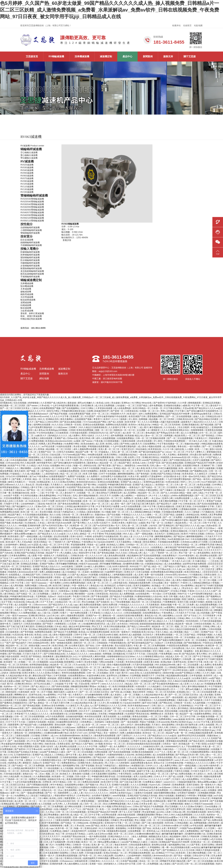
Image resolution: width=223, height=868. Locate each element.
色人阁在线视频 (100, 487)
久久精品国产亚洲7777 (161, 670)
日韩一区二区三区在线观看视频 (30, 716)
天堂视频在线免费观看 (173, 512)
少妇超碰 (121, 406)
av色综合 (202, 547)
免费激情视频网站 (9, 651)
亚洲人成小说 (84, 708)
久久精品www (61, 427)
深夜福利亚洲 (81, 861)
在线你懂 (58, 457)
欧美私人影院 (113, 444)
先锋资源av (101, 539)
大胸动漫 (137, 542)
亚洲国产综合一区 (47, 452)
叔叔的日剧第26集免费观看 (31, 547)
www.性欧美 (143, 466)
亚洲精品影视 (44, 482)
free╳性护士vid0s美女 (84, 498)
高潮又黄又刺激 (184, 506)
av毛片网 (58, 804)
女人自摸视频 (124, 716)
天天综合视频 (60, 575)
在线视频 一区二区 (86, 493)
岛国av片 (56, 498)
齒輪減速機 (26, 292)
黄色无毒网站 (67, 419)
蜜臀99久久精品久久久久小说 (18, 539)
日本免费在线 (178, 648)
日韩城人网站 (184, 618)
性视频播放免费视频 (155, 550)
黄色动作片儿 (42, 727)
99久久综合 (67, 466)
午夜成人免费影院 (73, 847)
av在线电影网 (108, 531)
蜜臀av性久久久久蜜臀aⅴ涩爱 (125, 858)
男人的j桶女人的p (69, 553)
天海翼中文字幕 (12, 504)
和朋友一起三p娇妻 (161, 471)
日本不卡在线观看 (77, 697)
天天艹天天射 (47, 602)
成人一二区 (149, 553)
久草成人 (42, 523)
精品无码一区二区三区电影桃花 (16, 566)
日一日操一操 (205, 727)
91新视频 (93, 575)
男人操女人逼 (126, 536)
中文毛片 (191, 452)
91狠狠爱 (114, 703)
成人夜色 (141, 468)
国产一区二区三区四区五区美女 (15, 408)
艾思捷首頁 (32, 56)
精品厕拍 (160, 558)
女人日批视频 (67, 768)
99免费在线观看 (95, 455)
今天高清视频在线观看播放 (36, 515)
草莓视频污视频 (205, 635)
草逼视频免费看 (78, 545)
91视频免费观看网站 (200, 752)
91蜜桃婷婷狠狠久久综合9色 (149, 596)
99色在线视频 (128, 528)
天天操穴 (63, 697)
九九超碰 (36, 558)
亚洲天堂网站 (208, 845)
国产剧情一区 (117, 411)
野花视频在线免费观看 (140, 853)
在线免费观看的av (152, 613)
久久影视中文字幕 (117, 427)
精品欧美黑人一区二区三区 (188, 436)
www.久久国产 (34, 528)
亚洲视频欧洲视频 (207, 793)
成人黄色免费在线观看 (115, 556)
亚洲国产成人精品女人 (132, 482)
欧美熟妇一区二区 (165, 485)
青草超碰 (125, 607)
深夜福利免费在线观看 (70, 629)
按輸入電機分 (30, 249)
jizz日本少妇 (54, 616)
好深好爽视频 (76, 714)
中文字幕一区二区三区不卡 (192, 501)
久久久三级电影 (120, 419)
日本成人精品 (61, 626)
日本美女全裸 (63, 468)
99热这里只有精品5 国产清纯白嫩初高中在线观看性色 (122, 621)
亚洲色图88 (65, 681)
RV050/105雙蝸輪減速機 (32, 218)
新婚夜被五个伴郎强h (186, 796)
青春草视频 (16, 569)
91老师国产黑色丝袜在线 (79, 487)
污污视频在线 (208, 512)
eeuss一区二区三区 (175, 452)
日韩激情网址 (34, 457)
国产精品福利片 (20, 643)
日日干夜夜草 (101, 569)
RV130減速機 (27, 189)
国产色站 (90, 646)
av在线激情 (67, 566)
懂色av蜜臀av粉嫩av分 (25, 534)
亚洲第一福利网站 (146, 561)
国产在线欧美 (103, 602)
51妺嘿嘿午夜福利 (114, 572)
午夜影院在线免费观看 (175, 441)
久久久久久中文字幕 (59, 416)
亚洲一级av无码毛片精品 (194, 476)
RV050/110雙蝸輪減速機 (32, 221)
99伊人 (184, 482)
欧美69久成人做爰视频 (131, 635)
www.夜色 (152, 760)
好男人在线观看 (207, 725)
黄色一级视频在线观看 (113, 640)
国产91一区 (51, 793)
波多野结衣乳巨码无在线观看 (192, 736)
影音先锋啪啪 (58, 706)
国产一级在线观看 (111, 528)
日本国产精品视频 (129, 861)
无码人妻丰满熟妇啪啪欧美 (86, 496)
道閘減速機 (26, 302)
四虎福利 (49, 708)
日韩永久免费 (179, 787)
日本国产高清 (154, 463)
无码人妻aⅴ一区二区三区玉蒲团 (166, 466)
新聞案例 (148, 56)
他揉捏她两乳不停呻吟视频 (96, 858)
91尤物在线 (31, 523)
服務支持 (168, 56)
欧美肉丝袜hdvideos (87, 482)
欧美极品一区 (159, 586)
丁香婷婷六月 (59, 542)
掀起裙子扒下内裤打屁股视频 (209, 586)
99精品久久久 (13, 468)
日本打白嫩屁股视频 (168, 468)
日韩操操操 (102, 643)
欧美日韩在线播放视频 (115, 626)
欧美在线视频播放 (74, 485)
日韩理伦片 (95, 640)
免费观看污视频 (118, 670)
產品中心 (127, 56)
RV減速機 (27, 161)
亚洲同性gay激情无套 (202, 414)
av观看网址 (170, 607)
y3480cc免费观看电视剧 (182, 496)
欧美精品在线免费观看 (127, 826)
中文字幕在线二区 (81, 479)
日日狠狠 (35, 736)
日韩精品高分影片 (214, 416)
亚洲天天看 (183, 602)
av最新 (77, 441)
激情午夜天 (5, 624)
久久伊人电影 (209, 673)
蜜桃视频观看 (195, 403)
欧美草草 (137, 460)
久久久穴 (63, 741)
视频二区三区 (181, 626)
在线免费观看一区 (137, 831)
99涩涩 (182, 487)
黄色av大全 (159, 763)
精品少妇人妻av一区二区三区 (149, 436)
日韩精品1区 (217, 599)
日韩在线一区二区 (70, 515)
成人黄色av (40, 430)
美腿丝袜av (101, 515)
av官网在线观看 (109, 815)
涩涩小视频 (158, 651)
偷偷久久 (189, 804)
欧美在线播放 (114, 637)
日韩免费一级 (189, 659)
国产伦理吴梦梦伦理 (176, 809)
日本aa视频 (157, 583)
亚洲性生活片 (177, 528)
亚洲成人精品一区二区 (124, 468)
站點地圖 (198, 25)
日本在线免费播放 (171, 686)
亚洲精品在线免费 (171, 798)
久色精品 (82, 512)
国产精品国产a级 (29, 725)
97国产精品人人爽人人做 (144, 588)
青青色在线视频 (140, 716)
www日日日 (33, 599)
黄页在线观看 (40, 539)
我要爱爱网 (14, 725)
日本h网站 (217, 485)
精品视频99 (97, 479)
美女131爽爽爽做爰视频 (115, 804)
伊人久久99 (194, 482)
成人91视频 (126, 692)
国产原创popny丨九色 (69, 651)
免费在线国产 (90, 839)
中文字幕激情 (215, 686)
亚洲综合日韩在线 (73, 858)
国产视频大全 (92, 785)
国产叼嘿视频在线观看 (38, 785)
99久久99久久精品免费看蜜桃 (179, 815)
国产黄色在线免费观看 (69, 504)
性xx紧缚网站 (188, 586)
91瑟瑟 (35, 545)
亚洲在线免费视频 (85, 430)
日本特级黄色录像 (95, 760)
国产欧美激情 (69, 730)
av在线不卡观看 (12, 496)
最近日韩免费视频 (180, 471)
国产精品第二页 (91, 809)
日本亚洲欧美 (87, 406)
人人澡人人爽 (88, 610)
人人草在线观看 (71, 804)
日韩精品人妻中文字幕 (32, 487)
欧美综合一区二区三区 (154, 733)
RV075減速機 (27, 178)
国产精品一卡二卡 (122, 708)
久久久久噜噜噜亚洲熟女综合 (176, 430)
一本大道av (156, 594)
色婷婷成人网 (15, 763)
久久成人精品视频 (32, 474)
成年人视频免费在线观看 (85, 449)
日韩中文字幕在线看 (74, 621)
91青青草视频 (135, 828)
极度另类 (30, 730)
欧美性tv (133, 425)
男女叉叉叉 (98, 626)
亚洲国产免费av (47, 564)
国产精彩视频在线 (193, 643)
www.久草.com (182, 760)
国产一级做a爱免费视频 (33, 793)
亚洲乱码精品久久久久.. (120, 836)
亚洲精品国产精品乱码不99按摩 (200, 463)
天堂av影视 (188, 408)
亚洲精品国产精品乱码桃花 (154, 681)
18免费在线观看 (182, 498)
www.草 (177, 654)
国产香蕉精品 (208, 436)
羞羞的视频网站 (26, 651)
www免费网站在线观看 (177, 550)
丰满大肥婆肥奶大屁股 (29, 746)
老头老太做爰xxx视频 (10, 681)
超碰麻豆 (181, 515)
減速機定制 (106, 56)
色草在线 (25, 771)
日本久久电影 (42, 730)
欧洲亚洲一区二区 (161, 708)
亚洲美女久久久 (90, 618)
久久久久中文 (103, 436)
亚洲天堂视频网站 (90, 471)
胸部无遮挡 (59, 692)
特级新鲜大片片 (118, 414)
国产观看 (17, 479)
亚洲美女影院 (64, 744)
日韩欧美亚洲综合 (144, 689)
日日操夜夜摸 (62, 433)
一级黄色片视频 (154, 749)
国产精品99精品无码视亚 (207, 419)
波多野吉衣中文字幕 (70, 539)
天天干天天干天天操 (18, 629)
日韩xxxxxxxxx (40, 605)
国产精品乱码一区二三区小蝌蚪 (34, 798)
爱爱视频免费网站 (156, 416)
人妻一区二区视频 (132, 695)
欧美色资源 (188, 474)
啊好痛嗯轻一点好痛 (30, 468)
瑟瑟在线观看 (94, 512)
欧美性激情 (14, 536)
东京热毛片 (160, 534)
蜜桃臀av (92, 697)
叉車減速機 (26, 289)
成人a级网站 (127, 496)
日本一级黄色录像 (105, 646)
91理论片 (79, 577)
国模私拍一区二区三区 (125, 430)
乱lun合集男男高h (25, 711)
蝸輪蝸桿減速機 (31, 149)
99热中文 (182, 594)
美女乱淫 (30, 485)
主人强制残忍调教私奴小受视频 (145, 512)
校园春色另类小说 (204, 610)
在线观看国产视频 (83, 419)
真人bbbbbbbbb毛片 (171, 746)
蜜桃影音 (156, 430)
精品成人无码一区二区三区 (179, 656)
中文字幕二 (133, 427)
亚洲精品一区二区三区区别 (36, 455)
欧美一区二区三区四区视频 (96, 501)
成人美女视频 (207, 695)
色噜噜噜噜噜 (198, 430)
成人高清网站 (130, 493)
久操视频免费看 (192, 517)
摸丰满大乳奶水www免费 (60, 523)
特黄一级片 (116, 610)
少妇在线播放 (198, 596)
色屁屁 (51, 722)
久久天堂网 (209, 828)
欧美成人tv (84, 632)
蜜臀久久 (201, 452)
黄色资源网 (81, 768)
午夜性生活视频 (197, 534)
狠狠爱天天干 (148, 676)
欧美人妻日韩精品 (180, 708)
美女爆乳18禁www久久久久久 (195, 858)
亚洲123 (20, 730)
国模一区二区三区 (104, 430)
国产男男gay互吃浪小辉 (168, 433)
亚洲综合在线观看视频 (94, 425)
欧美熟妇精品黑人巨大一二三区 (169, 689)
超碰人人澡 (199, 416)
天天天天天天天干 (213, 550)
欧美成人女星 (160, 828)
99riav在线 (147, 403)
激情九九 (24, 591)
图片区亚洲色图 (109, 648)
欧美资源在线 (155, 449)
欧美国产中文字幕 (17, 466)
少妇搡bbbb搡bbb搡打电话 (56, 733)
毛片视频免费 (140, 667)
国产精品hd (179, 536)
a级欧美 (186, 406)
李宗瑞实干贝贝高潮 (114, 509)
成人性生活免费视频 (105, 406)
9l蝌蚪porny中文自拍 (14, 517)
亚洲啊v (203, 629)
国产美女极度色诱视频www (166, 684)
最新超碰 (72, 403)
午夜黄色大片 (201, 438)
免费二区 (69, 826)
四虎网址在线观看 (25, 580)
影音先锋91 (57, 531)
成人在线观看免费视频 (206, 605)
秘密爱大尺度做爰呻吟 (152, 476)
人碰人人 (177, 588)
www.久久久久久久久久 (113, 684)
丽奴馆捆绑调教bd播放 (15, 599)
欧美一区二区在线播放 (196, 640)
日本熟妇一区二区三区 (137, 545)
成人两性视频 (17, 586)
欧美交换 (170, 558)
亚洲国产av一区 (94, 616)
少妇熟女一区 (203, 599)
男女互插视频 (88, 602)
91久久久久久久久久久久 (28, 446)
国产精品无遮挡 (197, 741)
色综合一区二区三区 (149, 861)
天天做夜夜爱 (97, 659)
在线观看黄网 (71, 711)
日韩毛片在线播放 (66, 452)
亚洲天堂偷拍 (150, 640)
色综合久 (36, 550)
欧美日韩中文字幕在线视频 (69, 501)
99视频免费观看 (116, 714)
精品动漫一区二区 (108, 463)
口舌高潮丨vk (21, 501)
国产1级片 (19, 689)
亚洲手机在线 (156, 607)
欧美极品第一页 (182, 490)
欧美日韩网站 (111, 455)
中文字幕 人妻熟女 (128, 599)
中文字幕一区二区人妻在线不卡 (206, 406)
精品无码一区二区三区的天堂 (201, 569)
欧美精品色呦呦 (144, 755)
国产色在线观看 (61, 558)
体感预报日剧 (97, 572)
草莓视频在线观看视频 (99, 446)
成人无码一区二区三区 (91, 804)
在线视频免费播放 (126, 438)
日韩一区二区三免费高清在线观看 (84, 782)
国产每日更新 (105, 466)
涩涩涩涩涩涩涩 (215, 564)
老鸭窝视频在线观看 (123, 575)
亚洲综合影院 (215, 640)
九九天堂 (138, 618)
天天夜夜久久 (57, 485)
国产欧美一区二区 (88, 856)
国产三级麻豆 (167, 490)
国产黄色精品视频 (106, 553)
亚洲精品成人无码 (100, 741)
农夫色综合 (123, 624)
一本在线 (31, 482)
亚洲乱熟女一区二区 (201, 842)
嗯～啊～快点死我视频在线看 (91, 561)
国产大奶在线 (7, 553)
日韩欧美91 (95, 861)
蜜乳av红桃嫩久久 (87, 403)
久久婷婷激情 (123, 763)
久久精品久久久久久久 (112, 613)
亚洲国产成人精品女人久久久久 (15, 561)
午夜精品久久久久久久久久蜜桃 (137, 515)
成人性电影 (193, 566)
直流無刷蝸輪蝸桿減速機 (32, 271)
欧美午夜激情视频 (51, 823)
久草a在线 (44, 406)
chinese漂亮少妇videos (177, 575)
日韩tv (136, 806)
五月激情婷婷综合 (23, 755)
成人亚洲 (100, 444)
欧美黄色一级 (172, 714)
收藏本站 (176, 25)
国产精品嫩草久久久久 (23, 506)
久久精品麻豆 (61, 490)
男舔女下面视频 (147, 722)
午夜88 (88, 536)
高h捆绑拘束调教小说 (133, 564)
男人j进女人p (87, 706)
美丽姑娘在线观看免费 (140, 583)
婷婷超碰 (52, 678)
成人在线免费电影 (123, 408)
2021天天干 (105, 496)
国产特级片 (48, 624)
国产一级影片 (31, 531)
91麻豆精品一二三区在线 (175, 749)
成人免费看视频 (127, 594)
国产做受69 (159, 403)
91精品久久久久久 (31, 498)
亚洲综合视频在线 (166, 506)
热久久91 (191, 648)
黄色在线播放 (197, 708)
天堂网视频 (41, 596)
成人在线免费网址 (191, 779)
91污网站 (136, 403)
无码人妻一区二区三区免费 (125, 452)
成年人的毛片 (127, 725)
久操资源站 (141, 528)
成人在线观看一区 (23, 605)
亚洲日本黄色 (119, 523)
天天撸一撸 (6, 493)
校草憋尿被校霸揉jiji (10, 487)
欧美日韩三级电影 (62, 586)
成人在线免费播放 (173, 564)
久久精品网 (36, 637)
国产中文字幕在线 (202, 656)
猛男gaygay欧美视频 (82, 528)
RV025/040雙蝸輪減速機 (32, 202)
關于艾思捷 (190, 56)
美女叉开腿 (132, 790)
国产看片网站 (90, 485)
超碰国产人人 (146, 817)
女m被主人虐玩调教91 (95, 566)
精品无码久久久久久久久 (206, 422)
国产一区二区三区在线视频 (121, 711)
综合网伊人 (120, 856)
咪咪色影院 (12, 692)
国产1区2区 (116, 433)
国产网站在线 (166, 703)
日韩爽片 (73, 427)
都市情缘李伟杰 (45, 463)
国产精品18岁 (100, 757)
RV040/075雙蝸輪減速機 (32, 212)
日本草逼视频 (196, 676)
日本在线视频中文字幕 (204, 506)
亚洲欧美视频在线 (191, 425)
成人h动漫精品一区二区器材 (76, 572)
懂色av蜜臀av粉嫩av (208, 782)
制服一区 (78, 466)
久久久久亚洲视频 (150, 422)
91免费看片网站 (72, 444)
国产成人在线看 (116, 422)
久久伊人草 (104, 703)
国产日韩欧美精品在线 (180, 460)
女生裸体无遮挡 (77, 646)
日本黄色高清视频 (174, 643)
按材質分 (27, 236)
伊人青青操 (39, 449)
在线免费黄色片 (170, 556)
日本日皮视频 (143, 572)
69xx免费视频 (51, 719)
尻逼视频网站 (23, 806)
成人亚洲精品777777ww (163, 853)
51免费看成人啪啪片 (109, 550)
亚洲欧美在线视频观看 (143, 752)
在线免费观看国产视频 (50, 408)
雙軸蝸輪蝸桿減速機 (30, 233)
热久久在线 (55, 515)
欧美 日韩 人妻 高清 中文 (86, 550)
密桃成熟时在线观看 (48, 629)
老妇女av (21, 490)
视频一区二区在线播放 (51, 517)
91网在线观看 (101, 752)
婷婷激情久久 (42, 858)
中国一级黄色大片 (46, 556)
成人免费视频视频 (198, 823)
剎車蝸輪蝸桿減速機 (30, 255)
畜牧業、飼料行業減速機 (32, 313)
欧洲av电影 (18, 523)
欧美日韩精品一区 (142, 408)
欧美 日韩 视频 (91, 474)
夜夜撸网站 (70, 662)
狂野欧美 (82, 599)
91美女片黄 (134, 476)
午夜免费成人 (168, 613)
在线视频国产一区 (67, 599)
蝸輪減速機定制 (31, 280)
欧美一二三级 (202, 449)
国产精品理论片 (49, 471)
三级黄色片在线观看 (37, 722)
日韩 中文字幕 (149, 506)
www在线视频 (56, 662)
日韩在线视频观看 (133, 613)
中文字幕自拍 (65, 496)
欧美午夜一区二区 (91, 547)
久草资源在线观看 (104, 408)
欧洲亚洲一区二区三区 (81, 526)
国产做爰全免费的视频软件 (95, 629)
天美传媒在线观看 (79, 433)
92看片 (64, 613)
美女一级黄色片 (50, 528)
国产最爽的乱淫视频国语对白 (14, 703)
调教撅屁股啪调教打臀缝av (84, 686)
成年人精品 (199, 493)
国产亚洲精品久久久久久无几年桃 (157, 577)
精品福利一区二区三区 (149, 493)
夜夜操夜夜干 (77, 558)
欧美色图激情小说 (59, 714)
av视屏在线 (171, 618)
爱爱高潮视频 (65, 678)
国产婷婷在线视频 (61, 686)
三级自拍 (40, 504)
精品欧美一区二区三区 (159, 528)
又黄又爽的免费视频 (168, 501)
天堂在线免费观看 (13, 498)
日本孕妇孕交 (101, 460)
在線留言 (187, 25)
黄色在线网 (60, 725)
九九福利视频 (199, 703)
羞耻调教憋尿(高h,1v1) (66, 656)
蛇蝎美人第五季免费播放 (51, 444)
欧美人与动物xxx (89, 651)
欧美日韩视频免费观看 (123, 686)
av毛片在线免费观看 (131, 506)
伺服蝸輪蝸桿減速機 (30, 263)
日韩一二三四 (56, 847)
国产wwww (33, 406)
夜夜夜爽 (182, 801)
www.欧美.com (157, 697)
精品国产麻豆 (125, 463)
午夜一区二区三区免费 (183, 605)
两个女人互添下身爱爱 (130, 812)
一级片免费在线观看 (78, 613)
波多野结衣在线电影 (70, 607)
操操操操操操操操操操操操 (153, 624)
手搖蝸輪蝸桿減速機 (30, 277)
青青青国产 (173, 828)
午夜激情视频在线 (118, 643)
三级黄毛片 (56, 594)
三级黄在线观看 (128, 441)
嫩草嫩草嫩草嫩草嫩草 (173, 834)
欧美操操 (129, 436)
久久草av (50, 812)
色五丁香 (60, 834)
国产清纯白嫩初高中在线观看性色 (203, 411)
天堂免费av (68, 648)
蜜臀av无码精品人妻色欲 (150, 599)
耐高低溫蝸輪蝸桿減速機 (32, 274)
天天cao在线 (79, 665)
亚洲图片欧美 (85, 763)
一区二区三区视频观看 (38, 662)
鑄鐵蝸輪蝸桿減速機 (30, 242)
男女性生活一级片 (122, 588)
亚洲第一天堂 (10, 547)
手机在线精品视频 (113, 534)
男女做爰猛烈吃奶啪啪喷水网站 (16, 744)
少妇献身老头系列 (145, 738)
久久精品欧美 (105, 839)
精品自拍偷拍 (112, 558)
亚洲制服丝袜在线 (21, 493)
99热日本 (68, 531)
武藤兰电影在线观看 (170, 422)
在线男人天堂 (134, 457)
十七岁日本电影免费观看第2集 (65, 406)
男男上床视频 (167, 411)
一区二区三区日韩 (134, 640)
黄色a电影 (150, 433)
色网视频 (143, 419)
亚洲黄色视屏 (88, 517)
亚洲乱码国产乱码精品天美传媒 (166, 474)
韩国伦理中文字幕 (88, 553)
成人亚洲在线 (106, 847)
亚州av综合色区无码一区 (108, 749)
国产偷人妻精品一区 (39, 703)
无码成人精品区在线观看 (60, 817)
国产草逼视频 (88, 766)
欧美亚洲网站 (96, 798)
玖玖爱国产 (90, 416)
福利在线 (179, 449)
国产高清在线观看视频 (208, 504)
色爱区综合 (132, 523)
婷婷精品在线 (193, 515)
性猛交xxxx (107, 468)
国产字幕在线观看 (100, 596)
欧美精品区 (110, 586)
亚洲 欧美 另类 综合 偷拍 (132, 550)
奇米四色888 (192, 621)
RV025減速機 (27, 165)
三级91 (35, 408)
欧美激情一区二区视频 (15, 662)
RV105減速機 (27, 184)
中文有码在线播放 (46, 433)
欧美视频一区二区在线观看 (55, 738)
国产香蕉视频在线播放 (74, 760)
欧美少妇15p (148, 632)
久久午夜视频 (162, 561)
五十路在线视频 (212, 520)
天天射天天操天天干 (139, 520)
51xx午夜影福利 (209, 482)
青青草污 (98, 419)
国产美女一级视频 (88, 790)
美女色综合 (12, 637)
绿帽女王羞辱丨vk (13, 659)
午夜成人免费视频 (160, 531)
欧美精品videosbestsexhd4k (59, 441)
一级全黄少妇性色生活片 (150, 455)
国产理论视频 (15, 654)
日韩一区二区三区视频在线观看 (151, 438)
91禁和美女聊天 (49, 787)
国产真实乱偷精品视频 (71, 422)
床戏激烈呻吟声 (102, 411)
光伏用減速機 (27, 297)
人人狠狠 (189, 449)
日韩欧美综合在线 (185, 419)
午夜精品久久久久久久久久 (132, 605)
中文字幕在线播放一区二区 (170, 444)
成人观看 (32, 556)
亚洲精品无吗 (52, 419)
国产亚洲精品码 (167, 526)
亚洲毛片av (99, 779)
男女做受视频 (149, 812)
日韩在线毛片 (93, 648)
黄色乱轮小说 (97, 586)
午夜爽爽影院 (170, 602)
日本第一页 (157, 408)
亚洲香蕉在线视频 (214, 430)
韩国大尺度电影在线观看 (208, 850)
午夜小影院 (201, 744)
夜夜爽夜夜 (49, 656)
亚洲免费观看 (179, 785)
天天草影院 (95, 613)
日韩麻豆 (115, 820)
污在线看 (120, 662)
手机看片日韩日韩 (81, 596)
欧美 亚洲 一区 (96, 509)
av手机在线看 (48, 446)
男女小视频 (45, 531)
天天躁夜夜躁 (153, 605)
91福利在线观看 (64, 446)
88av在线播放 (151, 719)
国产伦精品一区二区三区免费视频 (45, 520)
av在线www (165, 787)
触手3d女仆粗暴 (150, 703)
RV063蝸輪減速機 (70, 224)
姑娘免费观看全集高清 (142, 763)
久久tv (190, 487)
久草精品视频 (182, 823)
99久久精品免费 (28, 463)
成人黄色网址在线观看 (207, 556)
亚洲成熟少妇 (183, 692)
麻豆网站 (107, 667)
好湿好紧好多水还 (172, 476)
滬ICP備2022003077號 (112, 382)
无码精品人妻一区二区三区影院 (67, 839)
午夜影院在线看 (154, 517)
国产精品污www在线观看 (43, 771)
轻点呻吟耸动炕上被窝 (184, 670)
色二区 (34, 452)
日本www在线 (12, 463)
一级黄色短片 (134, 487)
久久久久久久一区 (44, 711)
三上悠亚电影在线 (50, 474)
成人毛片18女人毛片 (141, 708)
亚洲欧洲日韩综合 (151, 457)
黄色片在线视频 (167, 796)
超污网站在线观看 (36, 697)
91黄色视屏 (116, 501)
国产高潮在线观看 (107, 618)
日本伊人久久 (152, 766)
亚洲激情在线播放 (172, 406)
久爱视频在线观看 (134, 509)
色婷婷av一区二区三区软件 (109, 517)
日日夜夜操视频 (111, 441)
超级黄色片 (187, 422)
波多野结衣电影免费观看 (195, 564)
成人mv (55, 736)
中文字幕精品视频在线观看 (40, 577)
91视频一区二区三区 (150, 411)
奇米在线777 (136, 566)
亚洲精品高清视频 (211, 403)
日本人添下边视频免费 (17, 520)
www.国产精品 (93, 826)
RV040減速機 (27, 170)
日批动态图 (55, 455)
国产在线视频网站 (71, 408)
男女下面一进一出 (155, 523)
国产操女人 (118, 466)
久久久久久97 (96, 556)
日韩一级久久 (51, 591)
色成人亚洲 (129, 501)
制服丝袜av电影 (192, 444)
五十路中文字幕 (39, 561)
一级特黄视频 (103, 801)
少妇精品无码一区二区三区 (110, 498)
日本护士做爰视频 (201, 460)
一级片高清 (25, 719)
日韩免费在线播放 (189, 727)
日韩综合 (210, 534)
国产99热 (125, 444)
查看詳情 (67, 240)
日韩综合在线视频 (130, 577)
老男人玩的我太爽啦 (143, 776)
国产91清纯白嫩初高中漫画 (175, 520)
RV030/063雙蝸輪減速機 (32, 210)
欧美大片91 (152, 468)
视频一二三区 (74, 725)
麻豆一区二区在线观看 (188, 665)
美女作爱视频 (129, 771)
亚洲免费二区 (77, 416)
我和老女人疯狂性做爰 (129, 648)
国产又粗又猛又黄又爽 (131, 782)
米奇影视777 (20, 714)
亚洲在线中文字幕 (113, 823)
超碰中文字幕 (144, 771)
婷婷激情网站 (36, 733)
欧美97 (107, 419)
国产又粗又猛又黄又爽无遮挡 (141, 504)
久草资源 (27, 479)
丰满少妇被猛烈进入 (201, 427)
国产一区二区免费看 (212, 446)
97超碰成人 (105, 452)
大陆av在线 (68, 594)
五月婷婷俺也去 (186, 706)
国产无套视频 (17, 531)
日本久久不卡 (161, 776)
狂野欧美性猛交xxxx (122, 806)
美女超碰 (116, 403)
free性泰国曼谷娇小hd (179, 539)
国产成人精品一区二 (154, 566)
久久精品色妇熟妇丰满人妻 (50, 621)
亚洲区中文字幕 (195, 662)
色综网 (212, 539)
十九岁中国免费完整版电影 (40, 427)
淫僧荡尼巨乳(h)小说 (99, 433)
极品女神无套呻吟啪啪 (80, 626)
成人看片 (144, 427)
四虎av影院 (212, 526)
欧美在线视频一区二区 (106, 730)
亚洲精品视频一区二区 (12, 588)
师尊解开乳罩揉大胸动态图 (173, 861)
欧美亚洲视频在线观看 (46, 651)
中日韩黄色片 (133, 681)
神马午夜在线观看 (96, 599)
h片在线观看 (195, 626)
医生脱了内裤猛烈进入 (65, 512)
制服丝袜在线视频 (172, 599)
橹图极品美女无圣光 (159, 836)
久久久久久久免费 (194, 528)
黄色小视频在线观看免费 (119, 665)
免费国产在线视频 (76, 476)
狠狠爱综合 (131, 466)
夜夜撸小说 (211, 602)
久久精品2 (32, 466)
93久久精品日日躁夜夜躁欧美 (93, 427)
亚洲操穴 (170, 523)
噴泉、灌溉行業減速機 (31, 316)
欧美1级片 (132, 414)
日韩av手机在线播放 (102, 708)
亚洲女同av (103, 670)
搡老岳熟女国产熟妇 (61, 479)
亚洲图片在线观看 (54, 509)
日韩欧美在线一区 (80, 556)
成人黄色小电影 (86, 755)
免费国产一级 (88, 520)
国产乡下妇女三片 (193, 616)
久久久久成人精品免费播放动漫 (121, 727)
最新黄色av (93, 463)
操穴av (33, 476)
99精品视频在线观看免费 (201, 733)
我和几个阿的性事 (90, 607)
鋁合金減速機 (27, 240)
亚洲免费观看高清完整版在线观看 (167, 572)
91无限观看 (28, 659)
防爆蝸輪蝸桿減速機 (30, 252)
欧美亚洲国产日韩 (137, 416)
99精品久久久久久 (141, 547)
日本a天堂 (205, 798)
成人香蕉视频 (177, 632)
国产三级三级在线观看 (27, 804)
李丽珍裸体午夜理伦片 (212, 588)
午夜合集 (98, 441)
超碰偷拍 (169, 637)
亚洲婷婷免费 (34, 526)
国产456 (115, 692)
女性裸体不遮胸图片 (172, 659)
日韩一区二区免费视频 (148, 864)
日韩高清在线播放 (33, 624)
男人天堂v (38, 618)
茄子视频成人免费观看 (36, 678)
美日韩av (33, 629)
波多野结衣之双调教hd (118, 676)
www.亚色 (134, 673)
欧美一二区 (65, 528)
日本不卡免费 (72, 460)
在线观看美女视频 (214, 741)
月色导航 (161, 676)
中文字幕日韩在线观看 (134, 591)
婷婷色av (143, 790)
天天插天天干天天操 (186, 613)
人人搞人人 (155, 520)
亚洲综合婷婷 (91, 828)
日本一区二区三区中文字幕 (183, 716)
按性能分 (27, 224)
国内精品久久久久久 (58, 436)
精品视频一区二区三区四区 (13, 406)
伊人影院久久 (215, 654)
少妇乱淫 (34, 444)
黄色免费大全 (87, 515)
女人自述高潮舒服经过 (151, 673)
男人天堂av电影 (25, 542)
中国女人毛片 (199, 457)
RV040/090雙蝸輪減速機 (32, 215)
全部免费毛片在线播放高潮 (114, 476)
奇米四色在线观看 (134, 662)
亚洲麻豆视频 (37, 591)
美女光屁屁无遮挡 (154, 637)
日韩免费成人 (87, 722)
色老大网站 (38, 744)
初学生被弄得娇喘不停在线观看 (112, 416)
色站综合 (114, 594)
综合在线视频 (20, 403)
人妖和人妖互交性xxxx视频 (100, 834)
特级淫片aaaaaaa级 (89, 564)
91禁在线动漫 (172, 482)
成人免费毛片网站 (158, 539)
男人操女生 (153, 610)
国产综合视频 (114, 515)
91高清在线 (30, 433)
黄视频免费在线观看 (95, 558)
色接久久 (97, 528)
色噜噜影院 (61, 624)
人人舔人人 (197, 498)
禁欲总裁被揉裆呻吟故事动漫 (132, 479)
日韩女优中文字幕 (22, 550)
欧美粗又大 (87, 736)
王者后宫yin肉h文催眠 (108, 635)
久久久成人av (179, 569)
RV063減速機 (27, 176)
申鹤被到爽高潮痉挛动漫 (73, 411)
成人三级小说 (44, 613)
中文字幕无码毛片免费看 (108, 506)
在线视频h (55, 466)
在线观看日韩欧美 (191, 466)
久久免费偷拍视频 (36, 441)
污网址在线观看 (106, 662)
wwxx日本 (46, 646)
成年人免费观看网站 (149, 414)
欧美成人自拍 (103, 403)
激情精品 (93, 588)
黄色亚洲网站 (150, 542)
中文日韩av (209, 528)
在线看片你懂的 (197, 602)
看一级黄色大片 (209, 785)
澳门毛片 (50, 845)
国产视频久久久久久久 (114, 798)
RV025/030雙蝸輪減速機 (32, 199)
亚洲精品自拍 (173, 534)
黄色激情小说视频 (81, 774)
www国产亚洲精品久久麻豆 (155, 460)
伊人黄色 (133, 419)
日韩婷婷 (166, 785)
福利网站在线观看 (42, 425)
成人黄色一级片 (118, 504)
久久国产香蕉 (32, 517)
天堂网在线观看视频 (92, 580)
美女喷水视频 (80, 446)
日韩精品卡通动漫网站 (148, 490)
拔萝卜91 (177, 504)
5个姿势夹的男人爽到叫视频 (92, 656)
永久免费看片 (93, 476)
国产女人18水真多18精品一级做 (176, 493)
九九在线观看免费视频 (164, 700)
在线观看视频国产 (58, 476)
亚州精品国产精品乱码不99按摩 (175, 414)
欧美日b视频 (143, 697)
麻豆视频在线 (156, 427)
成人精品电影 (191, 697)
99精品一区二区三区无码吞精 (166, 425)
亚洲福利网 (217, 427)
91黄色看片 (9, 490)
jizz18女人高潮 (164, 812)
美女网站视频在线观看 (96, 490)
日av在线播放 (211, 806)
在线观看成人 (158, 547)
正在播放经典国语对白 (35, 588)
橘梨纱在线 (47, 558)
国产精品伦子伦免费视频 (122, 596)
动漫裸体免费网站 (203, 714)
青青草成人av (186, 730)
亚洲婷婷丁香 (208, 466)
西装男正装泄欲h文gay (182, 722)
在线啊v (116, 496)
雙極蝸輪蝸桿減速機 (34, 195)
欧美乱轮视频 (204, 485)
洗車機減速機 (82, 56)
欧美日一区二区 (89, 842)
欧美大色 (59, 711)
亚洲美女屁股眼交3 (147, 727)
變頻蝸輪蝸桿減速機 (30, 257)
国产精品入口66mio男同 (47, 422)
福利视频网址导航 (71, 766)
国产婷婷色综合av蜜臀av (166, 817)
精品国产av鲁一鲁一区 (87, 452)
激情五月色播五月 (17, 482)
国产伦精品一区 (69, 823)
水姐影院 (102, 485)
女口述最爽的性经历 (208, 509)
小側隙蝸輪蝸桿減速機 (31, 230)
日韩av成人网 (135, 553)
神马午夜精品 (60, 782)
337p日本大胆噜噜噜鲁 (17, 476)
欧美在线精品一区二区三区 (121, 471)
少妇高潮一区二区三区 (129, 730)
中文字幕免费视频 (169, 610)
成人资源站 (116, 695)
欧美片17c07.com (79, 733)
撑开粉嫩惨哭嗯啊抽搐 (67, 564)
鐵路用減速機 (27, 294)
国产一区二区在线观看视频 (179, 416)
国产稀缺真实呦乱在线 (137, 670)
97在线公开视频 (179, 591)
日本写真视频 (170, 594)
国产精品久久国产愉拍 (175, 566)
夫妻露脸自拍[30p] (128, 455)
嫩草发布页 (107, 547)
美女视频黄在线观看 (197, 812)
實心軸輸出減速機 (29, 155)
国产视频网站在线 (199, 471)
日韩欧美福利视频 (129, 779)
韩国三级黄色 (188, 599)
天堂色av (69, 509)
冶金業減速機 (27, 311)
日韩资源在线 (132, 411)
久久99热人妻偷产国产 (150, 850)
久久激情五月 (201, 474)
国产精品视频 (207, 425)
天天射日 (45, 550)
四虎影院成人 (63, 556)
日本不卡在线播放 (213, 700)
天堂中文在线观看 (66, 561)
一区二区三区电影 (132, 823)
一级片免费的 (194, 446)
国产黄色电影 (143, 474)
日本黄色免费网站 (18, 556)
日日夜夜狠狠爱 (51, 757)
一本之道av (155, 498)
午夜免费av (42, 476)
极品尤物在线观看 (156, 741)
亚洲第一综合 (96, 864)
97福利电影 (171, 403)
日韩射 (72, 430)
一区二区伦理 (103, 610)
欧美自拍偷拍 (88, 444)
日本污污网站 (88, 408)
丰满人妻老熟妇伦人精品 (159, 580)
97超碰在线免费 (91, 847)
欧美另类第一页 (133, 422)
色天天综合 (47, 457)
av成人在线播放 (209, 790)
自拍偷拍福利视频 (75, 716)
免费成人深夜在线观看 (42, 438)
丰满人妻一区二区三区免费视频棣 (150, 646)
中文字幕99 (98, 534)
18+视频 (52, 700)
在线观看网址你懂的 (74, 785)
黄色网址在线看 (159, 845)
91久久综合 (57, 425)
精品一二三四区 (192, 632)
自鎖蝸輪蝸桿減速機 (30, 227)
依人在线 (216, 648)
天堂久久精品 (162, 632)
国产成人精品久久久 (158, 621)
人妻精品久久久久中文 (35, 411)
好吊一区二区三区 (101, 414)
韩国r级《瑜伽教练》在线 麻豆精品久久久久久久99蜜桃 (183, 839)
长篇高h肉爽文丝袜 (96, 676)
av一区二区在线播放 (122, 667)
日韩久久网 (121, 457)
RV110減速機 (27, 187)
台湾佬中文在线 (143, 471)
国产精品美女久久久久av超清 (208, 408)
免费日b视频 (31, 586)
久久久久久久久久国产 (207, 591)
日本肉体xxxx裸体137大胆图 (194, 542)
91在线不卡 (105, 523)
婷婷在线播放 (128, 738)
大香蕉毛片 (78, 695)
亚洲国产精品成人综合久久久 (47, 566)
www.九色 (148, 509)
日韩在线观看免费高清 (140, 845)
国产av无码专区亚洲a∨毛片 (56, 526)
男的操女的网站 (161, 629)
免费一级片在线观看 (154, 575)
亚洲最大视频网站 (80, 591)
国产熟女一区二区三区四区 (40, 490)
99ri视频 (23, 526)
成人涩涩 (112, 624)
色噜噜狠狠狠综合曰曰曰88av (121, 656)
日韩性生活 (47, 575)
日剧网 (90, 411)
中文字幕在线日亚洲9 (74, 457)
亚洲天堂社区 (128, 449)
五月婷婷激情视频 (69, 757)
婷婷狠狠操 (34, 403)
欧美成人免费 (142, 498)
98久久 (41, 419)
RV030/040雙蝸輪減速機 (32, 204)
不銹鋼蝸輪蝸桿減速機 (31, 245)
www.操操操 (96, 654)
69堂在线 (134, 624)
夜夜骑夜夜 (183, 455)
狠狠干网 (84, 640)
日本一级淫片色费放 (41, 839)
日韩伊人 (174, 727)
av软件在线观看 (22, 558)
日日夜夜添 (172, 487)
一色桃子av (76, 468)
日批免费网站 (150, 444)
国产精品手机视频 (59, 414)
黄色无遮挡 (20, 471)
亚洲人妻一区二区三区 (109, 449)
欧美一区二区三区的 (124, 834)
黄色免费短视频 (143, 725)
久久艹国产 (5, 643)
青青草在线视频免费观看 (74, 673)
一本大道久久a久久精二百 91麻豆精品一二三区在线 (195, 561)
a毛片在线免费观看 (55, 716)
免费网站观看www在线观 (53, 569)
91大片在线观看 (107, 828)
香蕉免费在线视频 (164, 635)
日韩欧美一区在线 (73, 425)
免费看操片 (75, 618)
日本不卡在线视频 (91, 468)
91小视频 (106, 512)
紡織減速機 (26, 305)
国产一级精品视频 (144, 534)
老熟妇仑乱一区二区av (134, 517)
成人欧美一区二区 (36, 509)
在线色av (46, 498)
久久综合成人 (171, 427)
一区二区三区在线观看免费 (139, 629)
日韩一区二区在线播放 (137, 539)
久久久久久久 (135, 746)
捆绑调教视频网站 (126, 474)
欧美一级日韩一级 (188, 468)
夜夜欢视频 (166, 605)
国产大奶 (193, 711)
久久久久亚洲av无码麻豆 (48, 673)
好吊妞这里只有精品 (76, 834)
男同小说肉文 (88, 436)
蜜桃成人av (25, 545)
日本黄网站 (54, 539)
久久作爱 (182, 403)
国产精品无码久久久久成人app (190, 526)
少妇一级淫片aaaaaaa (36, 583)
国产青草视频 (27, 632)
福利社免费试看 (110, 605)
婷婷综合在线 (90, 466)
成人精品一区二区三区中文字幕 (54, 545)
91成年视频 (31, 689)
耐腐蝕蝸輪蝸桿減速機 (31, 268)
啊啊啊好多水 (21, 695)
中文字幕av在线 (163, 569)
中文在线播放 (49, 670)
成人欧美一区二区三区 (133, 433)
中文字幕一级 (71, 684)
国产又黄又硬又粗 (208, 697)
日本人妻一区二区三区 (185, 485)
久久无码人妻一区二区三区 (205, 618)
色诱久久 (19, 610)
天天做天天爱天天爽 (60, 703)
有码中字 (96, 684)
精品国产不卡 (53, 553)
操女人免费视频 (140, 836)
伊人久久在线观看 (140, 607)
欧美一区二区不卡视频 (42, 692)
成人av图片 (141, 847)
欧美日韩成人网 (87, 438)
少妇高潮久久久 (117, 629)
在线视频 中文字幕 (97, 831)
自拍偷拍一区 (48, 468)
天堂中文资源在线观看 (109, 738)
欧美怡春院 (36, 866)
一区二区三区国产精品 (137, 406)
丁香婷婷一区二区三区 (62, 550)
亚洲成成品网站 (116, 490)
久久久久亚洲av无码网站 (64, 482)
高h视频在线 (6, 403)
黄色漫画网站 (204, 553)
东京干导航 (112, 599)
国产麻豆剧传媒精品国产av (152, 452)
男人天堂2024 (87, 460)
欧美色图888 (81, 509)
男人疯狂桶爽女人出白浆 (171, 616)
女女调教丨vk (144, 430)
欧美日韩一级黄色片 (121, 632)
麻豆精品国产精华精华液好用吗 (206, 490)
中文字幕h (180, 411)
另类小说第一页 (83, 776)
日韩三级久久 (158, 706)
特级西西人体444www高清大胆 (176, 457)
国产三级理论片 (125, 736)
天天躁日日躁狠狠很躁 (199, 749)
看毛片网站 (202, 654)
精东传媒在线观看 (127, 815)
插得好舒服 (15, 673)
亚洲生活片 (130, 572)
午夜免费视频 (166, 654)
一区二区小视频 (215, 558)
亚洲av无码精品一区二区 (186, 545)
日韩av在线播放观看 (43, 640)
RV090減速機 (27, 181)
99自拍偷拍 (141, 449)
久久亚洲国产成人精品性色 (53, 403)
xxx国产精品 (215, 678)
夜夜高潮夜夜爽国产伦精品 (79, 779)
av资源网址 (52, 697)
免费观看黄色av (69, 763)
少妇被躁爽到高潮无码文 (94, 624)
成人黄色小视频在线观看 (150, 446)
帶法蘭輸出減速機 (29, 158)
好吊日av (143, 779)
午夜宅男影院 (125, 774)
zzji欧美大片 (41, 436)
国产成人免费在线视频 (181, 774)
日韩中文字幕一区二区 (85, 635)
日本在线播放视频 (19, 460)
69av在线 (151, 591)
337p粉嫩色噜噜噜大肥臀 (97, 695)
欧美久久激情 (108, 826)
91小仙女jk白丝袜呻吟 (104, 542)
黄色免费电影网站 (48, 496)
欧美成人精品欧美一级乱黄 (180, 624)
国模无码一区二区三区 (84, 643)
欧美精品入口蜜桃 (116, 545)
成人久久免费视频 (189, 433)
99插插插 (136, 632)
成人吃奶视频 (170, 446)
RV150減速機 (27, 192)
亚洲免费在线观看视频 (146, 501)
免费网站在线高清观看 (117, 425)
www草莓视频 (119, 796)
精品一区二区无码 (42, 479)
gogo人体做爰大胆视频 (95, 637)
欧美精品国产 (163, 591)
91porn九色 (155, 785)
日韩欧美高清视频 (210, 836)
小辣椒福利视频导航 (187, 782)
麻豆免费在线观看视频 (120, 460)
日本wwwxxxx (67, 861)
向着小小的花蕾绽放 (45, 834)
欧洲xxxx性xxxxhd (40, 416)
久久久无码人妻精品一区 (79, 534)
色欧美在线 (51, 744)
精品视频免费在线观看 (177, 676)
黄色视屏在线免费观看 (105, 736)
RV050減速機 (27, 173)
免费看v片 (129, 498)
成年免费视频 (156, 406)
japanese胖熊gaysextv (128, 817)
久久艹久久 (161, 752)
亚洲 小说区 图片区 (119, 673)
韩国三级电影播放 (196, 809)
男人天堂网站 (170, 455)
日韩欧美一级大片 (46, 856)
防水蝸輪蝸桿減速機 (30, 260)
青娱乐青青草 (127, 558)
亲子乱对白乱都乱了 (44, 684)
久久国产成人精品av (145, 558)
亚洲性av (126, 403)
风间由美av (52, 741)
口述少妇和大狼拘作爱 (54, 487)
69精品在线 (83, 823)
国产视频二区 (34, 471)
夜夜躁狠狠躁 (183, 607)
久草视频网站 (154, 847)
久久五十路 (169, 449)
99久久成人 (129, 534)
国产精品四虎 (189, 654)
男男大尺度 (12, 648)
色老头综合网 (42, 580)
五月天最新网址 (124, 542)
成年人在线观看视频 (106, 438)
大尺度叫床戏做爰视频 (211, 621)
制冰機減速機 (27, 286)
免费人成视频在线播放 (50, 572)
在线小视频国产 (62, 809)
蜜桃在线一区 (109, 616)
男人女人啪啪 (180, 757)
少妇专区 (153, 526)
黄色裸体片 (165, 648)
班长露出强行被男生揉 (201, 455)
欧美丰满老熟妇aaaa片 (38, 414)
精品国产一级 (186, 714)
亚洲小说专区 (77, 536)
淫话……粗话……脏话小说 (142, 839)
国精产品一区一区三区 (125, 697)
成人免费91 (75, 436)
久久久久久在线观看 (136, 580)
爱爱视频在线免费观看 (177, 741)
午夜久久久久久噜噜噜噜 (190, 820)
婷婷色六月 (127, 637)
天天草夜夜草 (209, 616)
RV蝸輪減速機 (56, 56)
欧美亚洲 (181, 853)
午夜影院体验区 (105, 697)
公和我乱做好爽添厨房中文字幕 (80, 506)
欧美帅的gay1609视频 (57, 430)
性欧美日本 (51, 504)
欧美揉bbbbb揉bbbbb (70, 736)
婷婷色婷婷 (214, 823)
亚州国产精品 (96, 733)
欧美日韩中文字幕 (122, 547)
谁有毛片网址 (54, 411)
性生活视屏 (184, 427)
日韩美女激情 (210, 575)
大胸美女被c (183, 700)
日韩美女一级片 (170, 744)
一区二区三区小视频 (207, 580)
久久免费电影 (106, 588)
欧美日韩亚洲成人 (193, 572)
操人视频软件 (29, 621)
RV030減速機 (27, 167)
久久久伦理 (93, 523)
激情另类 (65, 815)
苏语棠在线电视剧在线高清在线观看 (25, 667)
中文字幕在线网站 (173, 408)
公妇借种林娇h (28, 504)
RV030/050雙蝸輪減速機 (32, 207)
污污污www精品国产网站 (95, 422)
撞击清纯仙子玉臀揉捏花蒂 (109, 493)
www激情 (131, 798)
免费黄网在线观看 (44, 632)
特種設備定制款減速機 (31, 319)
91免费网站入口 (22, 796)
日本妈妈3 (78, 637)
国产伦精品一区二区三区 (154, 487)
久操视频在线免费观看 (69, 471)
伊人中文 (154, 496)
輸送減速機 (26, 308)
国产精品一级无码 (202, 479)
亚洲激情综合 (146, 700)
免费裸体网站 (72, 640)
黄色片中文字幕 (186, 610)
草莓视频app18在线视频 (135, 610)
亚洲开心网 (168, 498)
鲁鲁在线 (182, 446)
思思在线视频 (171, 711)
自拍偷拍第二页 (26, 648)
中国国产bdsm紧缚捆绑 (191, 828)
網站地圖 (44, 378)
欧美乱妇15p (145, 425)
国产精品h (139, 637)
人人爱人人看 (77, 793)
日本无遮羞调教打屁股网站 (104, 774)
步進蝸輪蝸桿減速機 (30, 266)
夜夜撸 (103, 471)
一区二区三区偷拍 (13, 790)
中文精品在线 (158, 809)
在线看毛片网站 (8, 580)
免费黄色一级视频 (31, 569)
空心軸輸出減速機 (29, 152)
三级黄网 (48, 460)
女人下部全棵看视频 (121, 602)
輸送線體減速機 (28, 300)
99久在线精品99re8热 (39, 643)
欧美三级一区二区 (30, 512)
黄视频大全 (211, 670)
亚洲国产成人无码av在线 (66, 438)
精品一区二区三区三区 (71, 474)
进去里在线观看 (145, 441)
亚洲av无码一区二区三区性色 (50, 506)
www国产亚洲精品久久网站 (188, 673)
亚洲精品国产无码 (32, 575)
